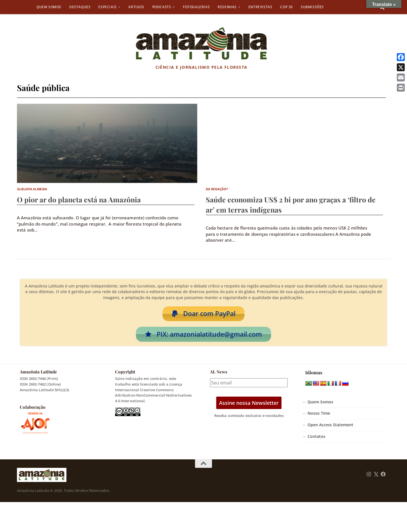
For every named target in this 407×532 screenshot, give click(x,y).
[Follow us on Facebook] (383, 476)
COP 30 (286, 7)
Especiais (107, 7)
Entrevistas (260, 7)
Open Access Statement (330, 426)
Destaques (80, 7)
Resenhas (227, 7)
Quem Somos (49, 7)
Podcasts (162, 7)
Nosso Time (319, 415)
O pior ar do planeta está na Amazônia (79, 199)
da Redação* (217, 189)
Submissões (312, 7)
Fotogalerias (196, 7)
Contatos (316, 438)
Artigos (136, 7)
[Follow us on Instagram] (369, 476)
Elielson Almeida (32, 189)
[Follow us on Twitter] (376, 476)
